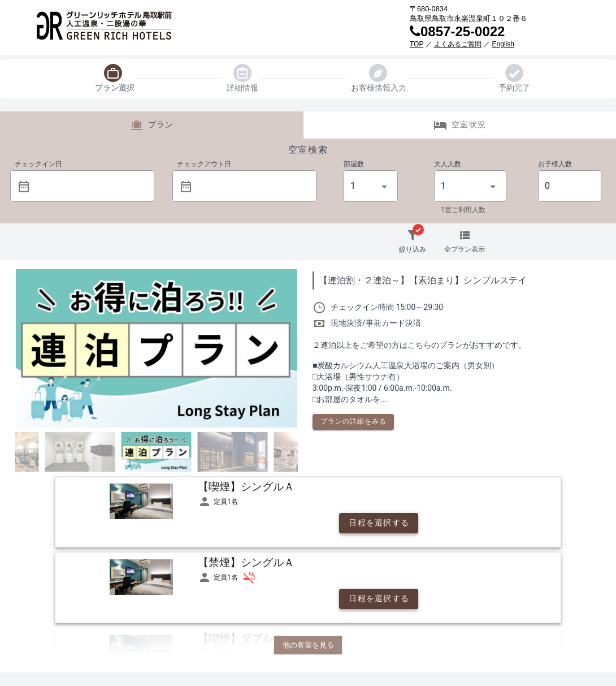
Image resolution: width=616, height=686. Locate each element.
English (503, 44)
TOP (417, 44)
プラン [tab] (152, 125)
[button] (90, 186)
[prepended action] (24, 187)
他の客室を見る (308, 645)
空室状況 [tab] (460, 125)
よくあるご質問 (458, 44)
